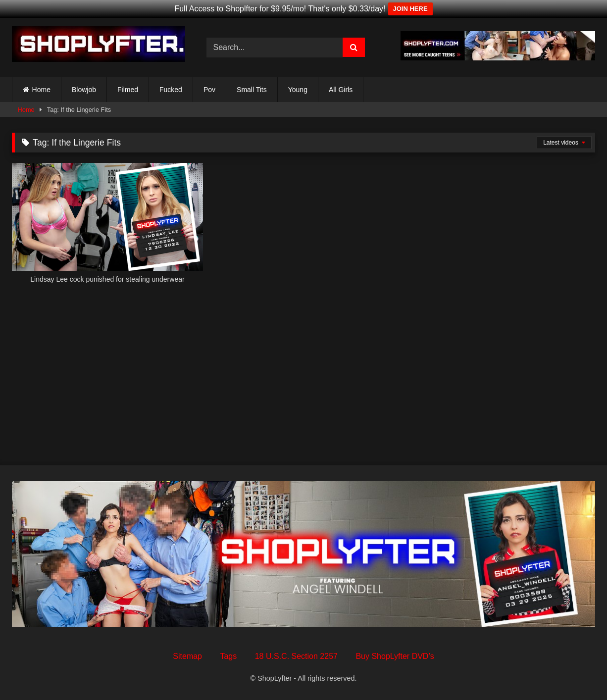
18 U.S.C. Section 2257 (296, 656)
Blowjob (84, 90)
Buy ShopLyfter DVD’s (395, 656)
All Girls (341, 90)
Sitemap (187, 656)
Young (298, 90)
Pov (209, 90)
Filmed (128, 90)
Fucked (171, 90)
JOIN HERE (410, 9)
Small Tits (252, 90)
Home (41, 90)
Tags (228, 656)
